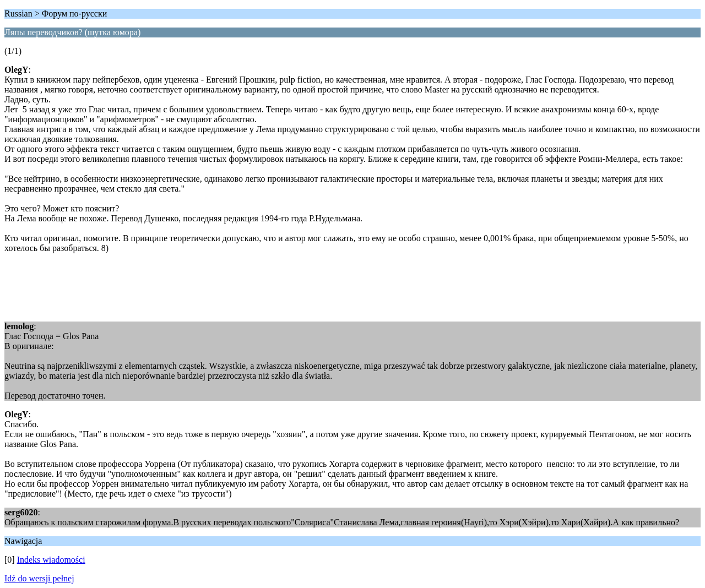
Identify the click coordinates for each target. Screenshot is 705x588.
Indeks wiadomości (51, 560)
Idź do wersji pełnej (39, 578)
